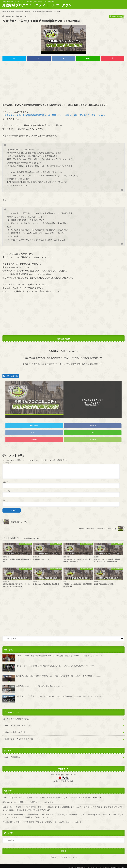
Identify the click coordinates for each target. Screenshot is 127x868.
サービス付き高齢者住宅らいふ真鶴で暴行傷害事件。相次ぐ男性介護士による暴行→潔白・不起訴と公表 (43, 795)
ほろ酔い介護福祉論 (12, 376)
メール (6, 491)
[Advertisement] (64, 82)
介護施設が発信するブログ (14, 731)
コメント (7, 463)
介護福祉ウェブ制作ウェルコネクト (63, 854)
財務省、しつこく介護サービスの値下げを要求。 (22, 804)
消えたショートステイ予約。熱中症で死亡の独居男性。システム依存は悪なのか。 (46, 668)
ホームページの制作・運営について (17, 725)
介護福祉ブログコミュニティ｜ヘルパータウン (37, 5)
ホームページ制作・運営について (63, 773)
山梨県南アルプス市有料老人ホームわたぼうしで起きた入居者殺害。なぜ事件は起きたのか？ (50, 699)
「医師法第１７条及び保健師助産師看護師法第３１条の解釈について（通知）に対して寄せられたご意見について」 (54, 115)
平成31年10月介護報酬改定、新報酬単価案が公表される (24, 812)
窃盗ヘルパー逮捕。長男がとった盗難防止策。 (21, 800)
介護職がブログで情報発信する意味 (17, 738)
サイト (5, 500)
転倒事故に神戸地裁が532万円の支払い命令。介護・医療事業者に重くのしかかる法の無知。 (51, 678)
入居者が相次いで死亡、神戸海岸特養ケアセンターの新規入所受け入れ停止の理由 (35, 819)
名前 (5, 482)
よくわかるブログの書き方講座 (15, 718)
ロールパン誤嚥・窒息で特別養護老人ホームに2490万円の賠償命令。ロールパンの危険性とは (51, 658)
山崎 (71, 819)
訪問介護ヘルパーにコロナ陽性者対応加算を (31, 689)
